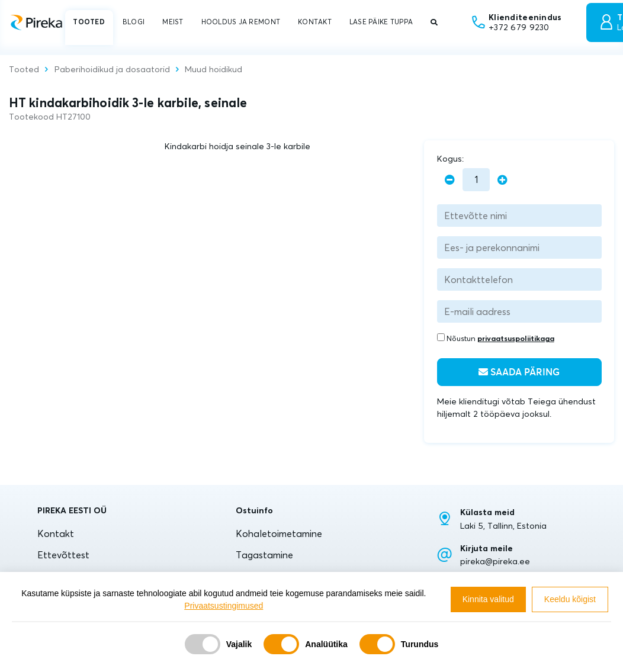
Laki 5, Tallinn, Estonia (503, 526)
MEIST (173, 22)
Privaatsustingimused (224, 606)
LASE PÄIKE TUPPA (381, 22)
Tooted (24, 69)
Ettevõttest (63, 555)
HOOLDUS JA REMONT (241, 22)
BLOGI (134, 22)
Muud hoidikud (213, 69)
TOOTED (89, 22)
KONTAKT (315, 22)
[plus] (502, 180)
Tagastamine (264, 555)
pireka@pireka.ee (495, 561)
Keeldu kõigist (570, 599)
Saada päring (519, 372)
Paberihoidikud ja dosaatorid (112, 69)
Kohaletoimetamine (279, 533)
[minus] (450, 180)
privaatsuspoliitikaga (516, 338)
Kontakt (56, 533)
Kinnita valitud (488, 599)
